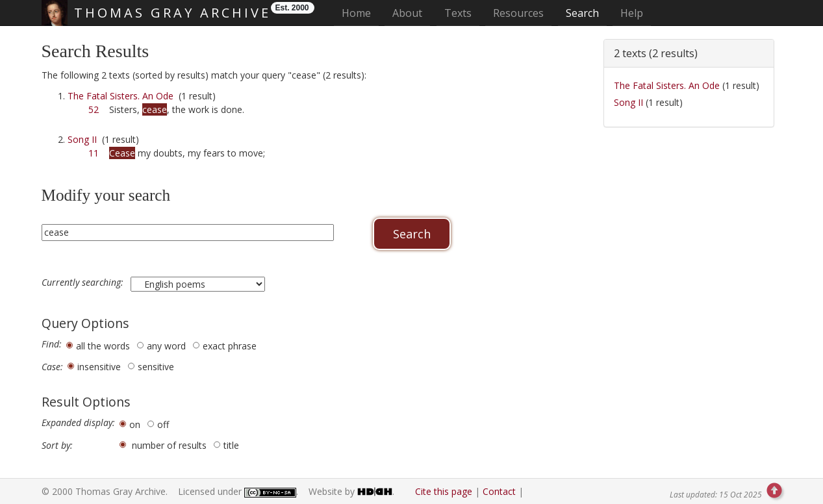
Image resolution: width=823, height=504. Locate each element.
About (407, 13)
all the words (103, 346)
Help (632, 13)
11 (94, 153)
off (163, 424)
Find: (52, 344)
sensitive (156, 367)
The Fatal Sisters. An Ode (120, 96)
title (231, 445)
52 (94, 109)
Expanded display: (78, 423)
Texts (458, 13)
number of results (169, 445)
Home (360, 13)
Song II (82, 139)
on (135, 424)
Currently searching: (84, 283)
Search (582, 13)
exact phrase (230, 346)
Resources (518, 13)
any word (166, 346)
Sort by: (57, 446)
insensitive (99, 367)
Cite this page (444, 491)
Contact (499, 491)
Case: (52, 367)
